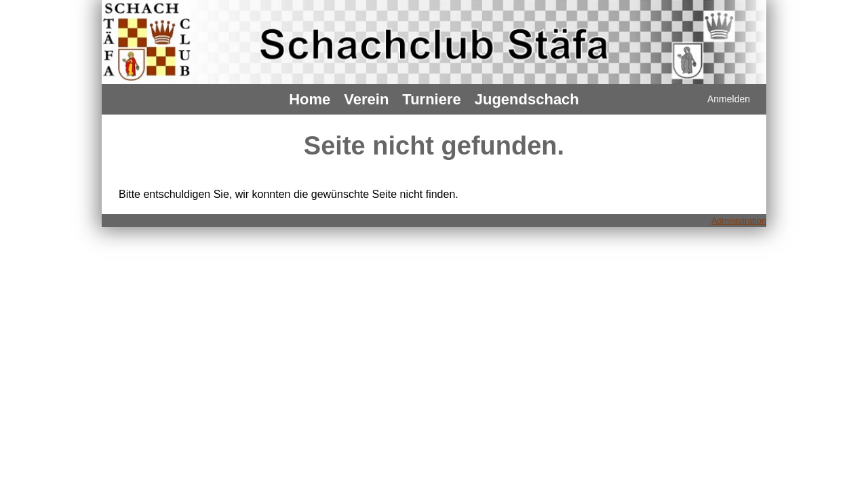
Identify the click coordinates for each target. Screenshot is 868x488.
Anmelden (729, 99)
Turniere (431, 99)
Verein (366, 99)
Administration (739, 221)
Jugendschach (527, 99)
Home (310, 99)
